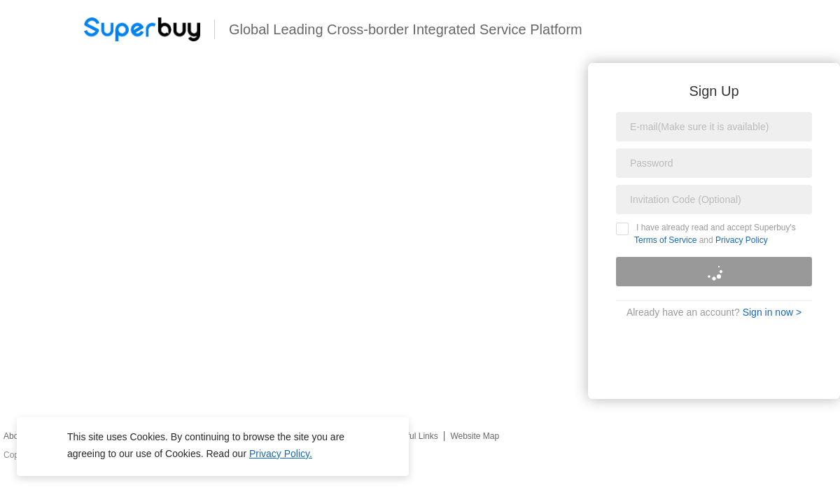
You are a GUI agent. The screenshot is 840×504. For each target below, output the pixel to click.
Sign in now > (772, 312)
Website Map (475, 436)
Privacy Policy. (281, 454)
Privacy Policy (742, 240)
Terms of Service (665, 240)
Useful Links (415, 436)
